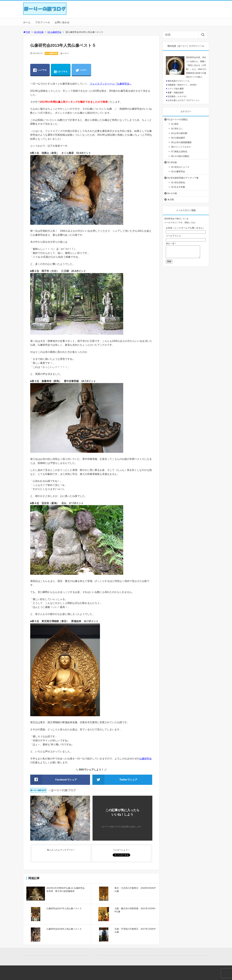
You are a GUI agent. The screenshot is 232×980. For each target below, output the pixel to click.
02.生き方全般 (178, 187)
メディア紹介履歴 (176, 89)
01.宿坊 (175, 124)
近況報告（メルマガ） (178, 96)
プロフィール (43, 22)
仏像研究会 (146, 759)
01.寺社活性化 (178, 182)
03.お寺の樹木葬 (179, 133)
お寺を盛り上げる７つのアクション (184, 100)
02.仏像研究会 (54, 32)
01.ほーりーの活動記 (178, 119)
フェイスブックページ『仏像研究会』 (111, 84)
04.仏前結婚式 (178, 138)
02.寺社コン (177, 129)
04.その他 (172, 193)
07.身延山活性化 (179, 151)
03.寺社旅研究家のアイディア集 (183, 178)
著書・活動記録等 (176, 93)
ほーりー (65, 53)
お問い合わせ (62, 22)
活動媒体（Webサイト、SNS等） (183, 85)
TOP (27, 32)
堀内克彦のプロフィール (179, 81)
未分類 (171, 200)
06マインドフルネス (181, 147)
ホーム (27, 22)
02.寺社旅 (39, 32)
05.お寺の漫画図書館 (181, 142)
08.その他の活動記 (180, 156)
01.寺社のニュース (180, 167)
